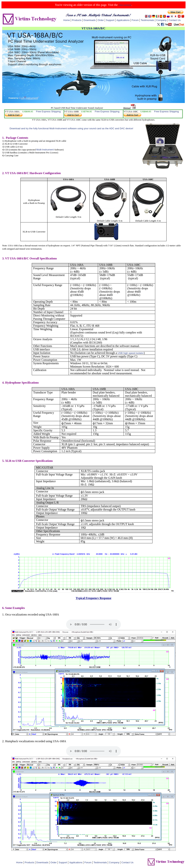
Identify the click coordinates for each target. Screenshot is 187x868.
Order (101, 20)
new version (125, 5)
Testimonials (147, 20)
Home (67, 20)
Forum (135, 20)
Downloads (89, 20)
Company (161, 20)
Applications (123, 20)
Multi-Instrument (45, 150)
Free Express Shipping (48, 111)
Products (77, 20)
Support (110, 20)
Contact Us (175, 20)
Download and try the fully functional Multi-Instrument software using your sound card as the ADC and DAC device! (71, 128)
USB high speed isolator (131, 353)
